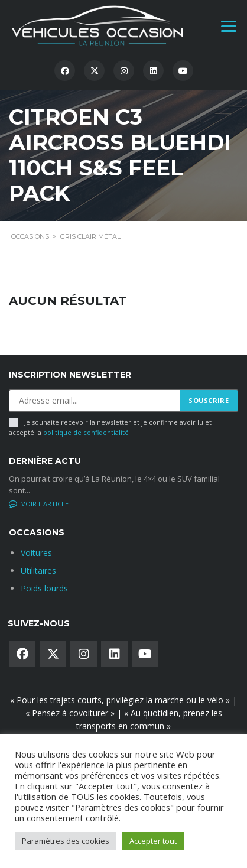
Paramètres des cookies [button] (66, 841)
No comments (40, 504)
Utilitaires (38, 570)
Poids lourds (44, 588)
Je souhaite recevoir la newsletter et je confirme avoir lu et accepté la (110, 427)
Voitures (36, 553)
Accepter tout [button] (153, 841)
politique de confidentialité (86, 432)
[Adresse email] (94, 401)
